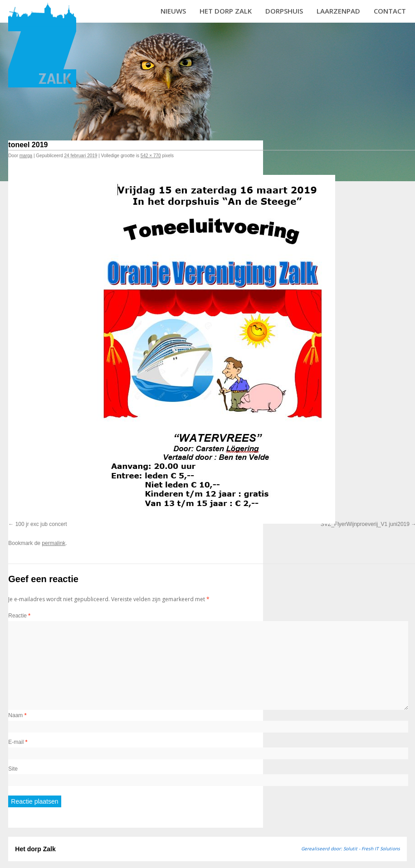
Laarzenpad (338, 11)
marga (26, 156)
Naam (17, 715)
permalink (54, 543)
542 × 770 (151, 156)
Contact (390, 11)
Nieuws (173, 11)
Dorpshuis (284, 11)
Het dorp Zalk (226, 11)
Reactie (19, 616)
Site (13, 769)
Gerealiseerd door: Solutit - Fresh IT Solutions (351, 849)
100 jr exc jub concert (41, 524)
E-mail (18, 742)
